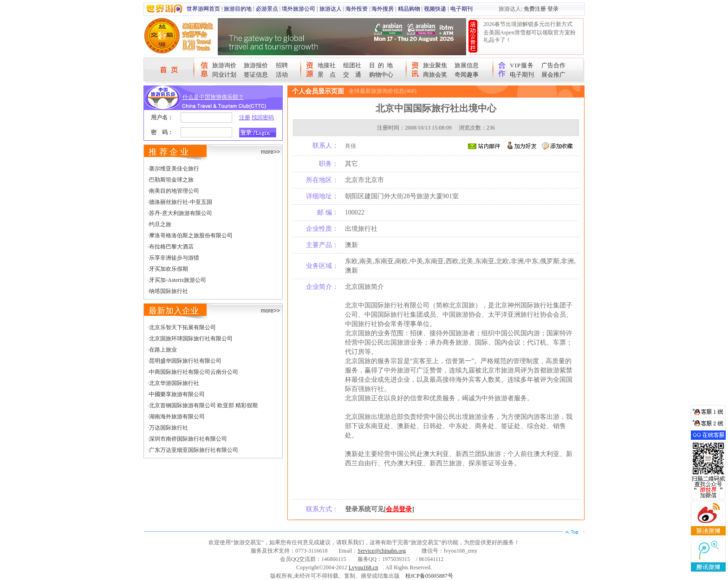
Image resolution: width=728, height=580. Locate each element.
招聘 (282, 65)
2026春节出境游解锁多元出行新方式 (528, 24)
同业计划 (224, 75)
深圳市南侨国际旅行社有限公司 (188, 439)
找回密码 (263, 117)
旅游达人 (331, 9)
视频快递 (435, 9)
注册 (245, 117)
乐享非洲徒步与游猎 (174, 258)
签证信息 (256, 75)
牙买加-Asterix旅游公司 (178, 280)
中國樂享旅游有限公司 (177, 394)
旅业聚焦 (435, 65)
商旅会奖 (435, 75)
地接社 (327, 65)
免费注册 (535, 9)
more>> (270, 152)
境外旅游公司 (299, 9)
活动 (282, 75)
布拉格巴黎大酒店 (171, 247)
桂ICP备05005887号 (429, 576)
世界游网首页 (203, 9)
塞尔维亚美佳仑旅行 (174, 169)
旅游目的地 (238, 9)
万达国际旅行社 (169, 428)
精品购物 (409, 9)
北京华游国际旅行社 (174, 383)
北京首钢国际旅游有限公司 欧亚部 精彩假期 (203, 405)
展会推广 (553, 75)
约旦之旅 (160, 224)
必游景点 (267, 9)
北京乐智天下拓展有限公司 (182, 327)
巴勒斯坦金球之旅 (171, 180)
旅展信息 (467, 65)
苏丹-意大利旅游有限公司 (181, 213)
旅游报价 (256, 65)
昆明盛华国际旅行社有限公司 (185, 361)
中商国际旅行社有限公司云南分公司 (194, 372)
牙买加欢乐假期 (169, 269)
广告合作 (553, 65)
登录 (553, 9)
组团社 (352, 65)
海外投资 (357, 9)
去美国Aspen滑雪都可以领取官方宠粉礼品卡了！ (530, 36)
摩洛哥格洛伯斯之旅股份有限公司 (191, 235)
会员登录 (399, 509)
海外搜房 (383, 9)
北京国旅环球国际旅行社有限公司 (191, 339)
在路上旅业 (163, 350)
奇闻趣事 (467, 75)
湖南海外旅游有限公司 (177, 417)
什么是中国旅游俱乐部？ (213, 97)
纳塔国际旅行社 (169, 291)
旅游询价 (224, 65)
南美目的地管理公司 (174, 191)
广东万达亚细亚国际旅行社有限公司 (194, 450)
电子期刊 (461, 9)
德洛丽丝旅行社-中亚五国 (181, 202)
